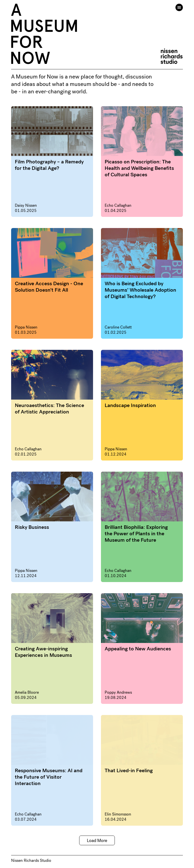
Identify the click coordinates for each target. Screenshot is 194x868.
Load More (97, 840)
